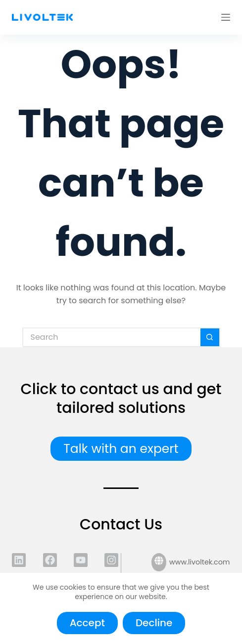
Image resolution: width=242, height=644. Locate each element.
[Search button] (210, 337)
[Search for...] (111, 337)
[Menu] (226, 17)
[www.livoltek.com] (159, 562)
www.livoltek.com (199, 562)
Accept (87, 623)
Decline (154, 623)
